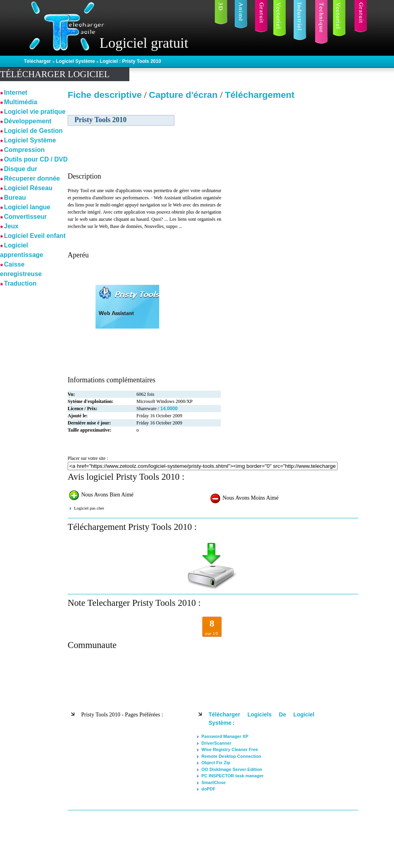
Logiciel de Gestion (33, 131)
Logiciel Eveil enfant (35, 236)
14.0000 (169, 409)
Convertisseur (25, 217)
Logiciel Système (76, 61)
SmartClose (214, 782)
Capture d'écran (184, 95)
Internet (16, 92)
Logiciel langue (27, 207)
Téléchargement (260, 95)
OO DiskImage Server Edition (232, 769)
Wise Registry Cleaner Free (230, 749)
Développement (28, 121)
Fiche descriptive (105, 95)
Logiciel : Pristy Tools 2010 (131, 61)
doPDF (208, 789)
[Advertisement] (290, 159)
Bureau (15, 198)
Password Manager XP (225, 736)
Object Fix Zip (216, 763)
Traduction (20, 283)
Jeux (11, 226)
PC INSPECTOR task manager (232, 776)
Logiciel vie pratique (35, 112)
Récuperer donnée (32, 178)
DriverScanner (216, 743)
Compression (24, 150)
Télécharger (38, 61)
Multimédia (21, 102)
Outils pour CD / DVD (36, 159)
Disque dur (21, 169)
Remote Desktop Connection (231, 756)
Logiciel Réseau (28, 188)
